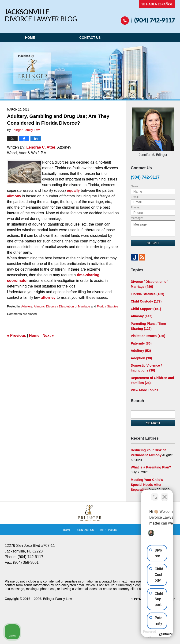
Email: (135, 197)
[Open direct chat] (155, 494)
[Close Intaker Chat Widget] (165, 494)
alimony (15, 196)
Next (48, 335)
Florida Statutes (107, 306)
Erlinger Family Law (58, 599)
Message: (137, 218)
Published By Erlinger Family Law (148, 12)
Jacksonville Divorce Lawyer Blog (41, 15)
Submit (153, 243)
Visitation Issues (148, 336)
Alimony (39, 306)
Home (30, 38)
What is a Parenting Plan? (151, 467)
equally (73, 190)
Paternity (141, 343)
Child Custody (146, 301)
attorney (49, 297)
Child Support (146, 309)
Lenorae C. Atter (41, 147)
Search (153, 423)
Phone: (135, 207)
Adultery (27, 306)
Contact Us (90, 38)
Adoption (141, 358)
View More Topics (144, 390)
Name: (135, 186)
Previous (17, 335)
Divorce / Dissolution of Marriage (68, 306)
